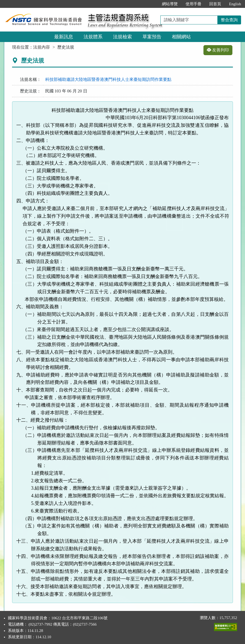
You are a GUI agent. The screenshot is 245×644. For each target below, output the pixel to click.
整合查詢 (229, 20)
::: (153, 4)
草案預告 (152, 37)
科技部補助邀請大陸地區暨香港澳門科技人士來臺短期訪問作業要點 (108, 79)
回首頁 (215, 4)
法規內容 (42, 47)
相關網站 (181, 37)
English (235, 4)
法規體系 (93, 37)
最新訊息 (64, 37)
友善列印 (218, 50)
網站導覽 (170, 4)
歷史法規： (30, 91)
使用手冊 (193, 4)
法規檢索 (122, 37)
